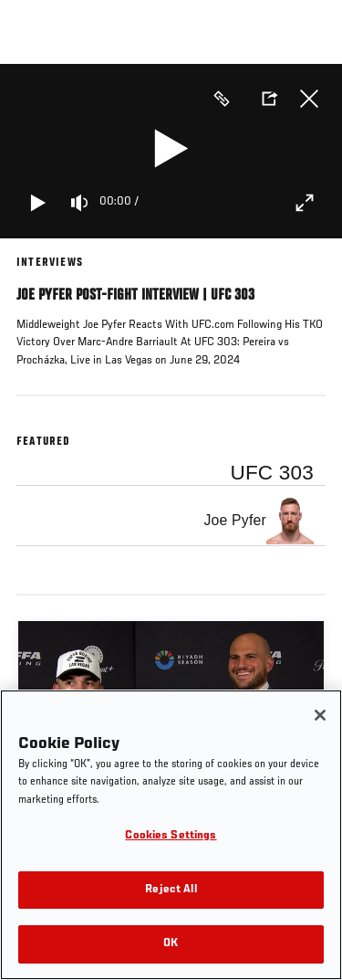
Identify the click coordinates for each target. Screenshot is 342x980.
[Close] (320, 715)
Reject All (171, 890)
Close (309, 99)
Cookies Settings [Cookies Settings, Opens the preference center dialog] (171, 836)
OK (171, 944)
